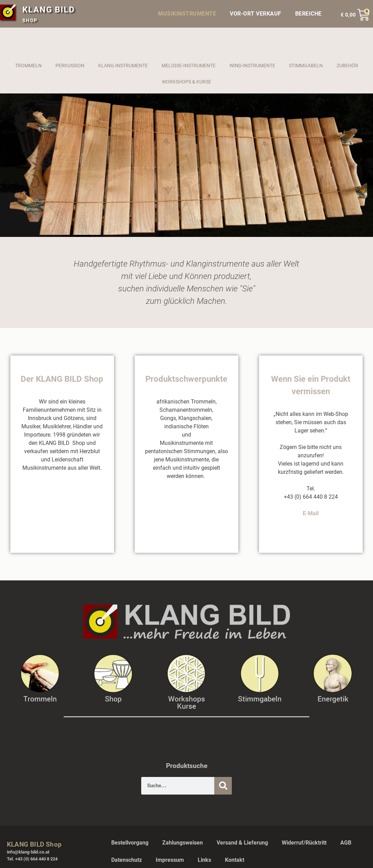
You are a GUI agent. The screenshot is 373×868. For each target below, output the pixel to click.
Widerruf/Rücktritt (304, 843)
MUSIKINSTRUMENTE (187, 14)
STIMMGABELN (306, 66)
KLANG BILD (49, 10)
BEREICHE (310, 14)
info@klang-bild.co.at (28, 852)
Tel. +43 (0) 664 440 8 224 (32, 859)
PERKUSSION (70, 66)
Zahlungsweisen (183, 843)
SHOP (30, 20)
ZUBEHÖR (347, 66)
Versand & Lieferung (242, 843)
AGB (346, 843)
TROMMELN (28, 66)
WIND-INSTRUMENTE (252, 66)
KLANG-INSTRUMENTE (123, 66)
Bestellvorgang (130, 843)
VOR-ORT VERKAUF (256, 14)
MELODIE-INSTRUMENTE (189, 66)
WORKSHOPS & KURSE (186, 82)
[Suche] (223, 786)
